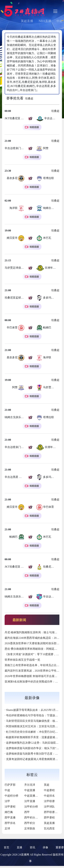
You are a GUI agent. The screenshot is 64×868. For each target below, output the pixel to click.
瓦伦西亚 (49, 828)
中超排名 (49, 796)
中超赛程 (49, 790)
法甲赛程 (10, 807)
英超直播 (27, 21)
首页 (6, 847)
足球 (7, 828)
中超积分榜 (11, 796)
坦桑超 (29, 98)
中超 (7, 790)
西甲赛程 (49, 818)
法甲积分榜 (31, 807)
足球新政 (30, 828)
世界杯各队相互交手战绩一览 (22, 660)
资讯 (32, 847)
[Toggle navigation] (55, 11)
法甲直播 (30, 801)
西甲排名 (10, 823)
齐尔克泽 (30, 785)
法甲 (7, 801)
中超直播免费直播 (35, 796)
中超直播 (30, 790)
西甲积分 (30, 823)
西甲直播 (10, 818)
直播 (19, 847)
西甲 (27, 812)
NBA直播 (45, 21)
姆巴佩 (9, 812)
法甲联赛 (49, 801)
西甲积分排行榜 (34, 818)
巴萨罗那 (10, 785)
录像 (45, 847)
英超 (47, 785)
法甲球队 (49, 807)
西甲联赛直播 (52, 812)
